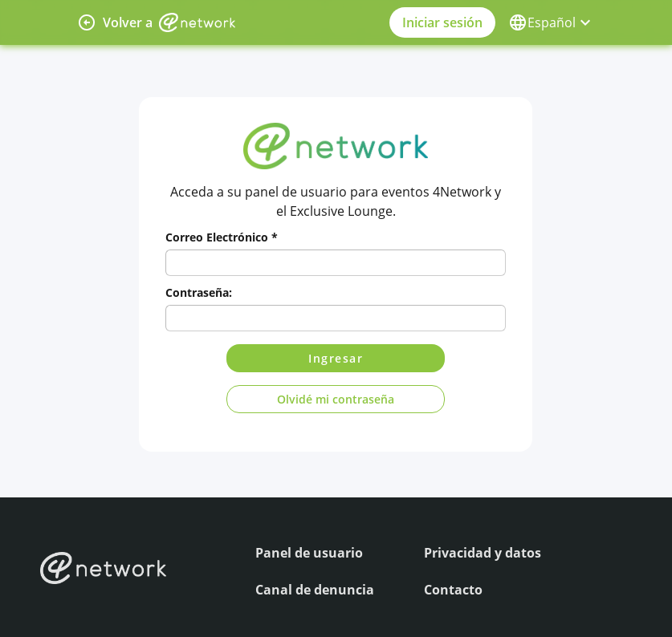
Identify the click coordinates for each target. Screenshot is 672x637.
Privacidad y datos (483, 553)
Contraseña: (199, 292)
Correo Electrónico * (222, 237)
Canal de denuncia (315, 590)
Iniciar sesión (442, 22)
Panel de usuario (309, 553)
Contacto (453, 590)
